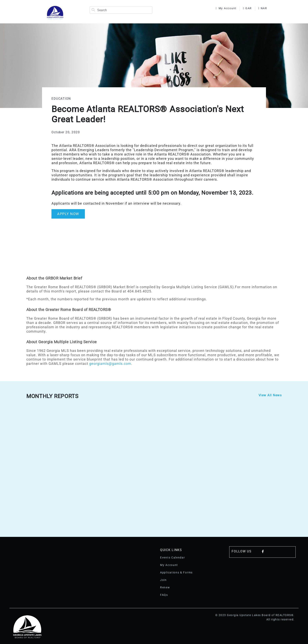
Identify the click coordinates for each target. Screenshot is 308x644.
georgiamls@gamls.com (110, 364)
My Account (226, 8)
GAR (247, 8)
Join (163, 580)
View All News (270, 395)
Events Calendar (173, 558)
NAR (263, 8)
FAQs (164, 595)
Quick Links (171, 550)
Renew (165, 587)
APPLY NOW (68, 214)
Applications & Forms (176, 572)
